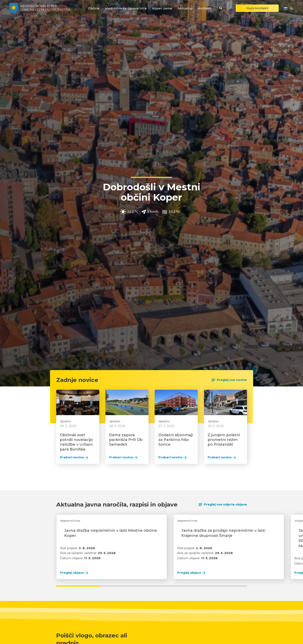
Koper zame (162, 8)
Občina (94, 8)
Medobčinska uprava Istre (126, 8)
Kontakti (205, 8)
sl (288, 8)
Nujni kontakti (257, 8)
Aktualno (185, 8)
